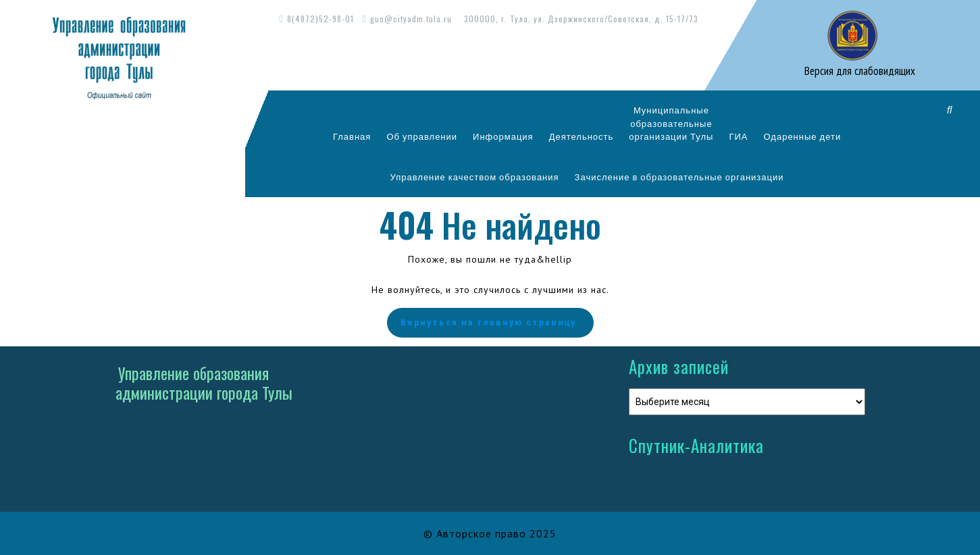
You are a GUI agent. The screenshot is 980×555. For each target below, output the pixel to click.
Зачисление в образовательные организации (679, 177)
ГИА (738, 136)
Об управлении (422, 136)
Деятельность (582, 136)
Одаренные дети (803, 136)
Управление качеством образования (475, 177)
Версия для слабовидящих (858, 71)
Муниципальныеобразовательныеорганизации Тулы (671, 123)
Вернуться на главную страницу (490, 323)
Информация (503, 136)
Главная (352, 136)
